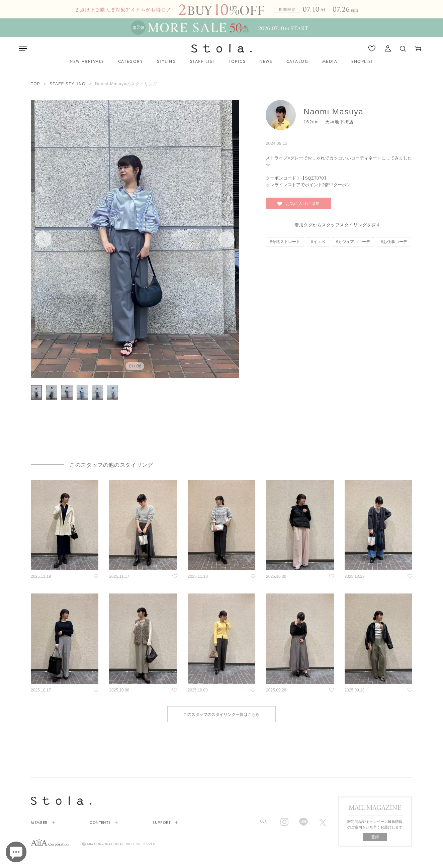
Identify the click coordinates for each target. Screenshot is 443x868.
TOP (35, 84)
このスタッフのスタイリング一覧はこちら (221, 730)
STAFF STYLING (67, 84)
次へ (226, 239)
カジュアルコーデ (354, 242)
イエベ (319, 242)
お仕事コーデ (395, 242)
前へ (43, 239)
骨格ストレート (286, 242)
